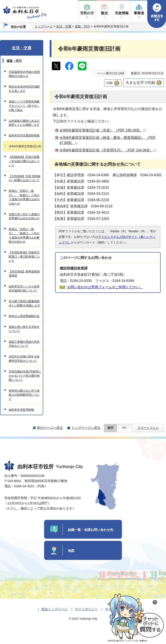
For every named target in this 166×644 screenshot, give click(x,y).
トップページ (44, 26)
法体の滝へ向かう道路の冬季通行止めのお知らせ (24, 216)
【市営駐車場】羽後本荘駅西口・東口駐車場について (24, 257)
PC (124, 428)
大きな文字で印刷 (140, 83)
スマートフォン (148, 428)
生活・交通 (64, 26)
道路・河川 (82, 26)
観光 (104, 13)
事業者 (139, 13)
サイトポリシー (86, 609)
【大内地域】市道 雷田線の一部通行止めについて (25, 178)
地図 (71, 551)
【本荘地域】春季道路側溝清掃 (24, 274)
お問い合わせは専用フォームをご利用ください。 (105, 287)
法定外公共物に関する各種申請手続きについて (24, 359)
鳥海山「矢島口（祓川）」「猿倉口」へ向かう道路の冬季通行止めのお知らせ (24, 197)
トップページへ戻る (86, 428)
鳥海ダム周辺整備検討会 (24, 316)
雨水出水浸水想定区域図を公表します (24, 89)
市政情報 (122, 13)
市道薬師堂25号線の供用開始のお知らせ (24, 74)
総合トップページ (54, 609)
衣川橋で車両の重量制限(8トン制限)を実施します (24, 303)
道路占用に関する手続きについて (24, 329)
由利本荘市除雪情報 (21, 410)
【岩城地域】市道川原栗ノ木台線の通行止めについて (24, 161)
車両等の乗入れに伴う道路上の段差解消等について (24, 395)
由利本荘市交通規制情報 (24, 135)
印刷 (110, 83)
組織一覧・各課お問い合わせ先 (91, 530)
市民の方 (87, 13)
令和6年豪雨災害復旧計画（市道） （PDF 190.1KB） (103, 130)
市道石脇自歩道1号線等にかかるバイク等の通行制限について (25, 376)
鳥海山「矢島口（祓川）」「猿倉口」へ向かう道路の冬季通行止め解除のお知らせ (24, 235)
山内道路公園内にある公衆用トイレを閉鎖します (24, 123)
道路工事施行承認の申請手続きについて (24, 344)
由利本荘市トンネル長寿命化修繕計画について (24, 288)
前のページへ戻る (50, 428)
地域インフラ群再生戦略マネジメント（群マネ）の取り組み (24, 106)
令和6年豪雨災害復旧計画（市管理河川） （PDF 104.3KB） (108, 150)
